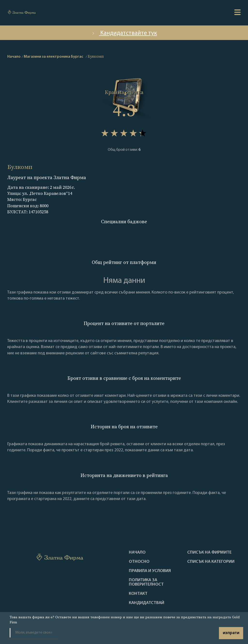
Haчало (137, 553)
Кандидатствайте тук (124, 33)
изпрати (231, 633)
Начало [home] (14, 57)
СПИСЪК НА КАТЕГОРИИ (211, 562)
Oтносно (139, 562)
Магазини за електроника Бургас (54, 57)
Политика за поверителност (146, 582)
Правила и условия (150, 571)
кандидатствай (147, 603)
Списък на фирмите (209, 553)
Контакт (138, 594)
